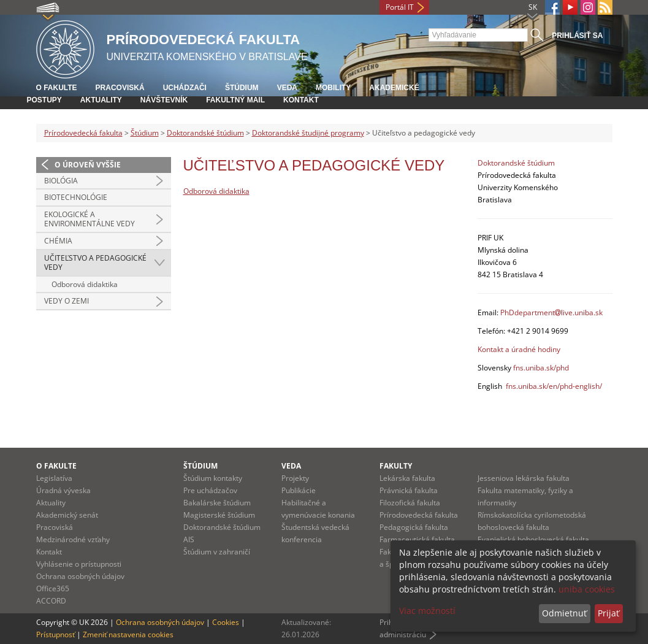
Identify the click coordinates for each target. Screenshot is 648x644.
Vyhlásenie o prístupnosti (79, 564)
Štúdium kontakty (213, 478)
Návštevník (164, 100)
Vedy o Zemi (67, 301)
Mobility (333, 88)
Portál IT (400, 7)
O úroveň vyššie (88, 165)
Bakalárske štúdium (217, 503)
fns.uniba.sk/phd (541, 368)
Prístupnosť (55, 634)
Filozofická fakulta (410, 503)
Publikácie (299, 490)
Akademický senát (67, 515)
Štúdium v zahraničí (217, 552)
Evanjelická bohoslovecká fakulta (533, 539)
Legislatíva (54, 478)
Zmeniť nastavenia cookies (128, 634)
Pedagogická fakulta (414, 527)
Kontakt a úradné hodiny (519, 349)
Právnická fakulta (409, 490)
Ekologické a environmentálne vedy (90, 219)
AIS (189, 539)
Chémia (58, 241)
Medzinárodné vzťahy (73, 539)
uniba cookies (587, 589)
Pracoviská (120, 88)
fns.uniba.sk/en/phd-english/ (554, 386)
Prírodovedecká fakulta (83, 133)
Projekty (295, 478)
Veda (287, 88)
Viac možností (427, 611)
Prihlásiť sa (577, 36)
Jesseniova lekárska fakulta (524, 478)
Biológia (61, 181)
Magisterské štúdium (219, 515)
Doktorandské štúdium (205, 133)
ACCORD (51, 601)
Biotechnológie (76, 197)
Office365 (53, 588)
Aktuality (101, 100)
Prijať (608, 613)
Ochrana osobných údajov (80, 576)
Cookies (226, 622)
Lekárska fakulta (407, 478)
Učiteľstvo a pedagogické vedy (95, 263)
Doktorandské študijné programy (308, 133)
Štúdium (242, 88)
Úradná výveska (63, 490)
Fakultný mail (235, 100)
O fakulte (57, 88)
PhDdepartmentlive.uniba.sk (551, 312)
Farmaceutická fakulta (417, 539)
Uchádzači (185, 88)
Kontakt (301, 100)
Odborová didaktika (85, 284)
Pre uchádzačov (210, 490)
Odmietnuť (564, 613)
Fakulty (396, 466)
